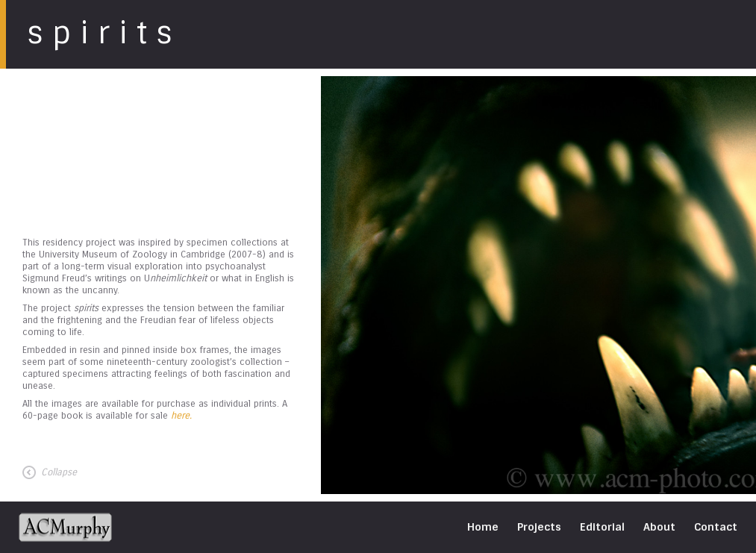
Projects (539, 527)
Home (483, 527)
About (659, 527)
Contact (716, 527)
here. (181, 416)
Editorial (602, 527)
